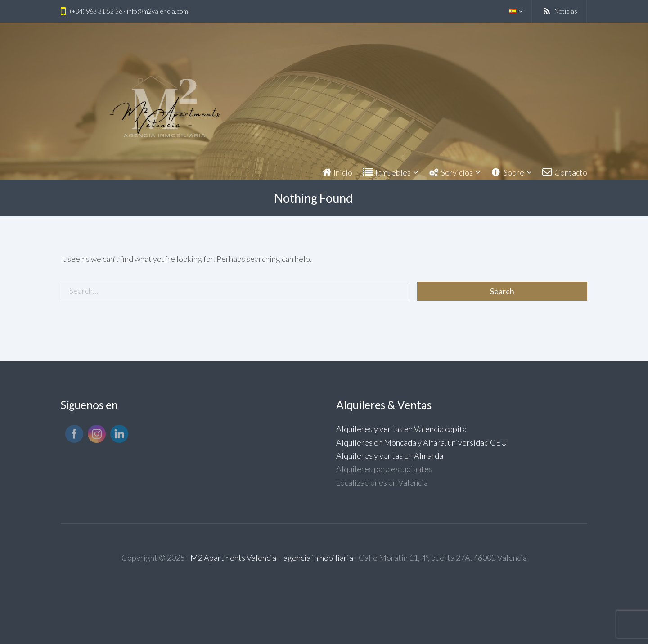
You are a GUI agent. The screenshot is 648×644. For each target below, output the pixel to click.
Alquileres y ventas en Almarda (390, 455)
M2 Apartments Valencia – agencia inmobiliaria (272, 558)
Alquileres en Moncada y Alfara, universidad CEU (422, 442)
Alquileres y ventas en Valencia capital (403, 429)
